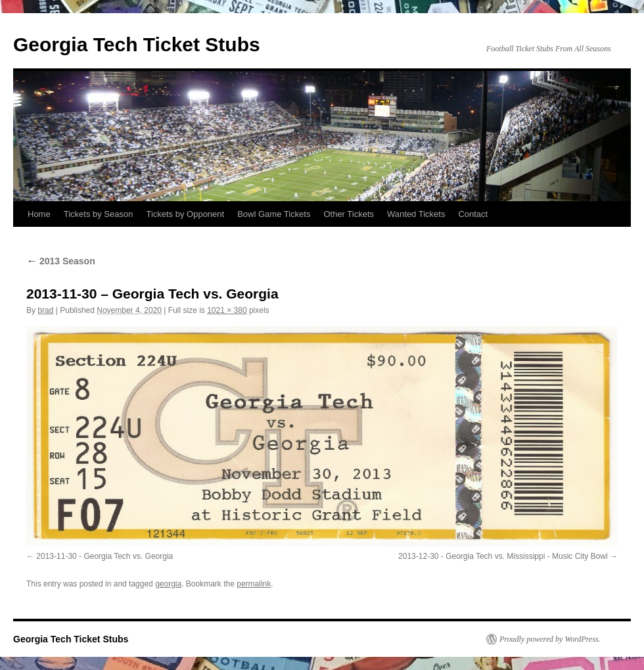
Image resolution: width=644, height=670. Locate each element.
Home (39, 214)
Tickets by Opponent (185, 214)
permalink (254, 584)
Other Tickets (349, 214)
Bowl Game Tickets (274, 214)
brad (45, 310)
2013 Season (61, 261)
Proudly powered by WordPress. (550, 639)
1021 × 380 (227, 310)
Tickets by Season (99, 214)
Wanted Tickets (416, 214)
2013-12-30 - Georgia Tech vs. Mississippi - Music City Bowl (503, 556)
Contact (473, 214)
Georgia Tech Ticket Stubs (137, 44)
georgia (168, 584)
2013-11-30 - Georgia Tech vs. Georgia (104, 556)
